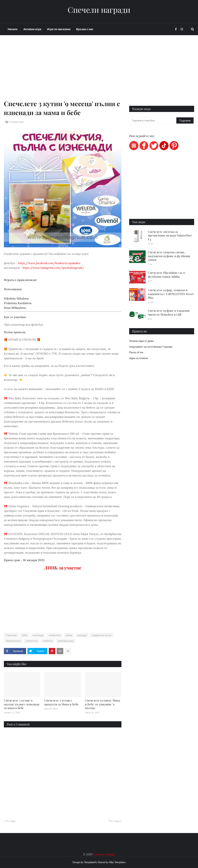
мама (69, 635)
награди (82, 635)
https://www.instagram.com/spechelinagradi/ (53, 268)
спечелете (32, 641)
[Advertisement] (63, 72)
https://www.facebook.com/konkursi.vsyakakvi (49, 263)
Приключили (13, 641)
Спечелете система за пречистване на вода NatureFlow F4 (170, 235)
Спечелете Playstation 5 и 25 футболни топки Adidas (166, 275)
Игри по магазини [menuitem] (59, 29)
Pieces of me (136, 352)
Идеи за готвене (138, 358)
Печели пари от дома (141, 341)
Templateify (91, 862)
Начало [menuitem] (13, 29)
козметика (55, 635)
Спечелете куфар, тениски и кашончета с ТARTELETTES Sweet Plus (171, 294)
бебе (25, 635)
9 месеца (11, 635)
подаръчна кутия (102, 635)
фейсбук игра (66, 641)
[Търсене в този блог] (153, 120)
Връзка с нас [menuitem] (85, 29)
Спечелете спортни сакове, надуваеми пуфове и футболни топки (169, 256)
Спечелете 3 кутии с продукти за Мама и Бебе (61, 702)
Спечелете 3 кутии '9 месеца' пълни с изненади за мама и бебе (22, 704)
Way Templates (117, 862)
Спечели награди (99, 10)
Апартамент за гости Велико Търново (151, 347)
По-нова (11, 821)
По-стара (114, 821)
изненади (38, 635)
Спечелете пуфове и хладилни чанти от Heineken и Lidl (169, 312)
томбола (48, 641)
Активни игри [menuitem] (32, 29)
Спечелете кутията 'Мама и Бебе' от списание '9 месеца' (102, 704)
